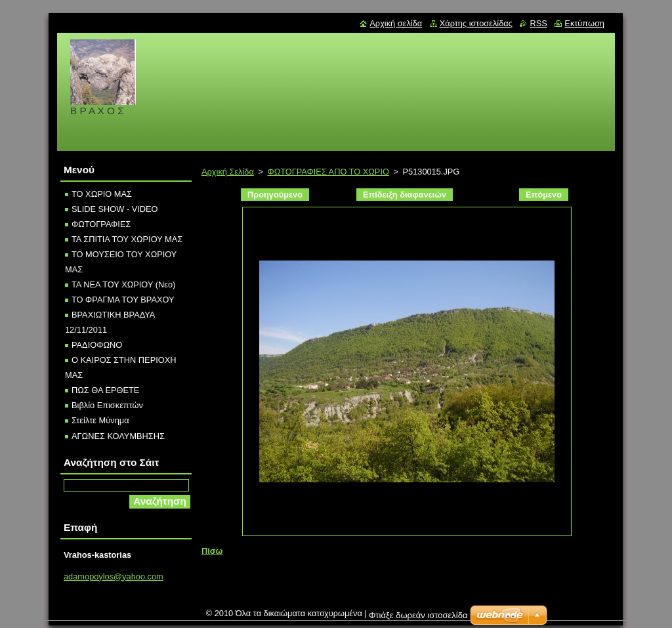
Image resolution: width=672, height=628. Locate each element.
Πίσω (212, 551)
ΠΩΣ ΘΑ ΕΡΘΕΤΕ (105, 390)
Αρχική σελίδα (396, 23)
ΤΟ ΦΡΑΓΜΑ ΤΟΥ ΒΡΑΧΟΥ (123, 300)
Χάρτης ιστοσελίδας (476, 23)
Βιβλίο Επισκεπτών (107, 405)
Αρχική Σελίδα (228, 172)
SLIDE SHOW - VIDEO (115, 209)
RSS (538, 23)
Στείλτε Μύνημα (100, 420)
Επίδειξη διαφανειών (405, 195)
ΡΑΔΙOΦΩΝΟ (97, 345)
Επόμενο (544, 195)
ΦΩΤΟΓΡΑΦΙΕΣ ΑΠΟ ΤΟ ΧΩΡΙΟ (328, 172)
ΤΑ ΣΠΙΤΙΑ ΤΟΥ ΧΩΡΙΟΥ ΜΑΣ (127, 239)
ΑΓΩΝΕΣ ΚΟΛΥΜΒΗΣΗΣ (118, 436)
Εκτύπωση (584, 23)
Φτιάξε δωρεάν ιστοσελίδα (418, 618)
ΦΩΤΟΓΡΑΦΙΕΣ (101, 224)
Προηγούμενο (275, 195)
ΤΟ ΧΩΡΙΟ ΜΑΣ (102, 194)
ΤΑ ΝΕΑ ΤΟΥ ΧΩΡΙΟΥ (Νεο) (123, 284)
